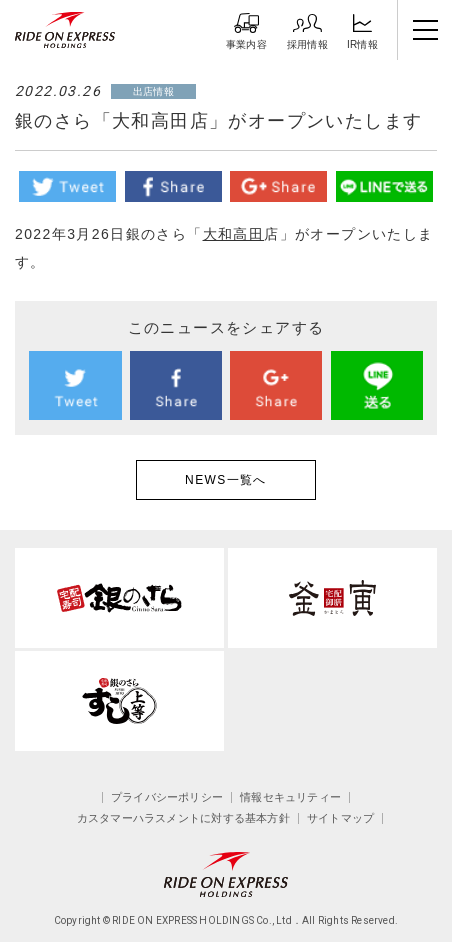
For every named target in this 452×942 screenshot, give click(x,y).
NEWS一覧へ (226, 480)
